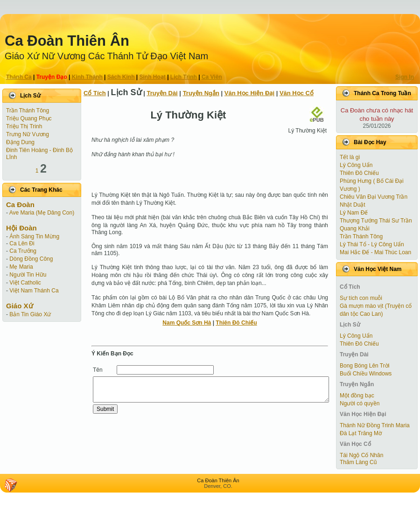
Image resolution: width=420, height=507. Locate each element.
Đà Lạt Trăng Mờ (361, 433)
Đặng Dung (20, 142)
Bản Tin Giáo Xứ (30, 314)
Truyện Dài (162, 93)
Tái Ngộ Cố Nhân (361, 455)
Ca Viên (212, 77)
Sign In (405, 77)
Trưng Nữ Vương (28, 134)
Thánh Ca (19, 77)
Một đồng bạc (357, 396)
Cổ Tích (95, 93)
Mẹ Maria (21, 267)
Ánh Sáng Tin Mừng (34, 236)
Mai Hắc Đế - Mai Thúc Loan (375, 252)
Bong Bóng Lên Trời (364, 366)
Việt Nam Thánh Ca (34, 291)
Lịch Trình (184, 77)
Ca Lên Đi (22, 243)
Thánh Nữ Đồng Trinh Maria (375, 425)
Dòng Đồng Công (31, 259)
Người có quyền (360, 403)
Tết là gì (350, 157)
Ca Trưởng (23, 251)
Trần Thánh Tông (28, 111)
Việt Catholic (25, 283)
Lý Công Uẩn (356, 165)
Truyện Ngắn (201, 93)
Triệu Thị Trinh (24, 126)
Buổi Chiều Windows (366, 374)
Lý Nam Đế (354, 213)
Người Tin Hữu (28, 275)
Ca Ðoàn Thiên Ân (67, 41)
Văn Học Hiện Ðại (249, 93)
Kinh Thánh (87, 77)
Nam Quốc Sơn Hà (187, 323)
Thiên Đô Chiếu (236, 323)
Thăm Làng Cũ (358, 462)
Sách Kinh (121, 77)
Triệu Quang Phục (29, 118)
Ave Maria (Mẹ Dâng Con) (42, 213)
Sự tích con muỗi (361, 298)
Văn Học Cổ (297, 93)
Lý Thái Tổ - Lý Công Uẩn (372, 244)
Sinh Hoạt (153, 77)
